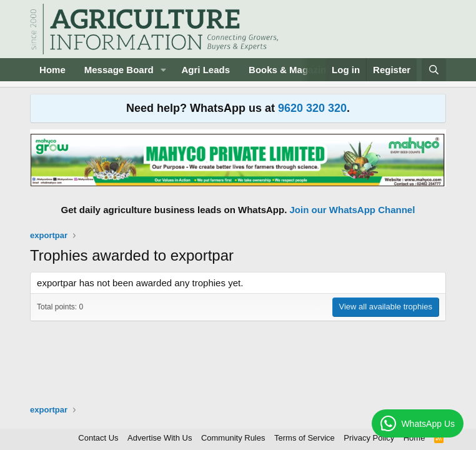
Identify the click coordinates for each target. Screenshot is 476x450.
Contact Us (98, 438)
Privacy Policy (369, 438)
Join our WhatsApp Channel (353, 210)
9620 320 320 (312, 108)
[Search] (434, 70)
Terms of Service (305, 438)
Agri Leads (206, 70)
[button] (164, 70)
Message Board (119, 70)
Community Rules (233, 438)
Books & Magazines (293, 70)
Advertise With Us (160, 438)
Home (52, 70)
